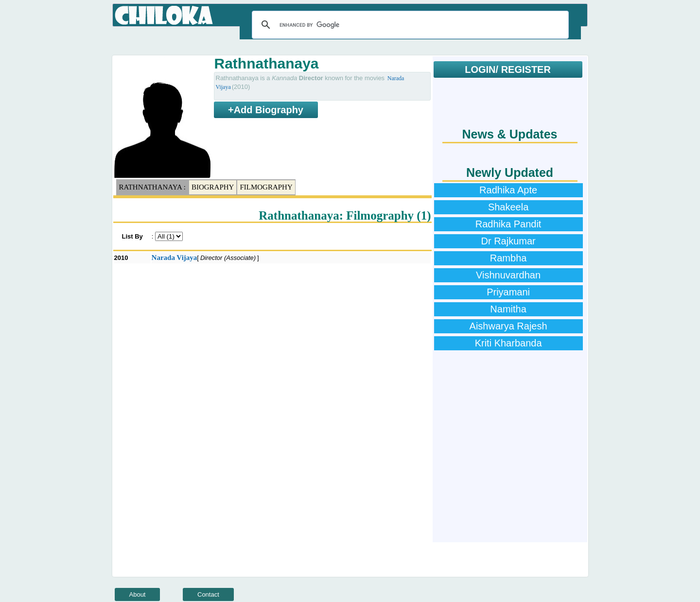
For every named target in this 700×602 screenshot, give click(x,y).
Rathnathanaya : (152, 187)
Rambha (508, 258)
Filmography (266, 187)
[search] (409, 25)
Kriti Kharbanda (508, 343)
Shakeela (508, 207)
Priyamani (508, 292)
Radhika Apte (508, 190)
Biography (213, 187)
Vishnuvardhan (508, 275)
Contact (208, 594)
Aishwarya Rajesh (508, 326)
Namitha (508, 309)
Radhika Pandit (508, 224)
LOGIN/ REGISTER (508, 69)
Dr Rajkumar (508, 241)
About (138, 594)
